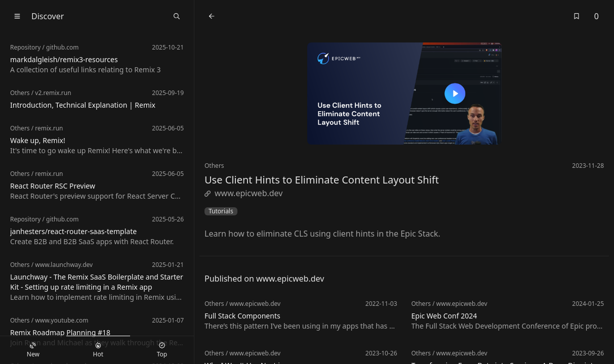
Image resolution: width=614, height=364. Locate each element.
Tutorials (221, 211)
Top (162, 350)
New (33, 350)
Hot (98, 350)
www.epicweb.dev (243, 193)
